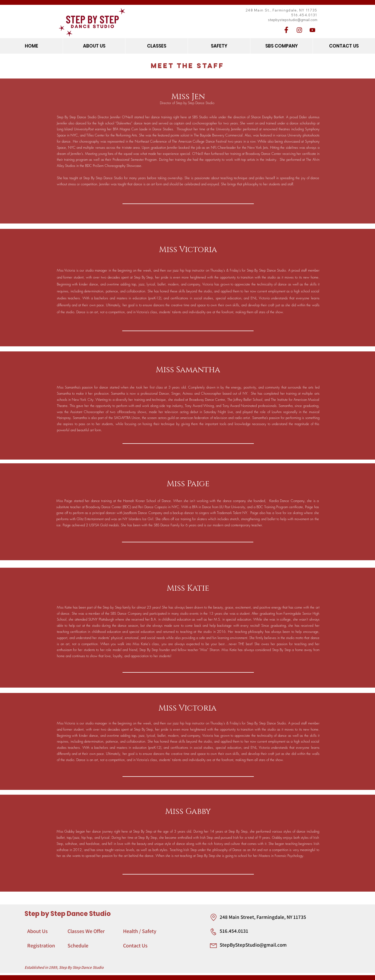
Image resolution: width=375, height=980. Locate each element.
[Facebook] (286, 30)
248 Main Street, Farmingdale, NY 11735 (263, 917)
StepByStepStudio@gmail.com (253, 945)
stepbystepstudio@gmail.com (293, 20)
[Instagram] (299, 30)
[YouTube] (312, 30)
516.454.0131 (234, 931)
